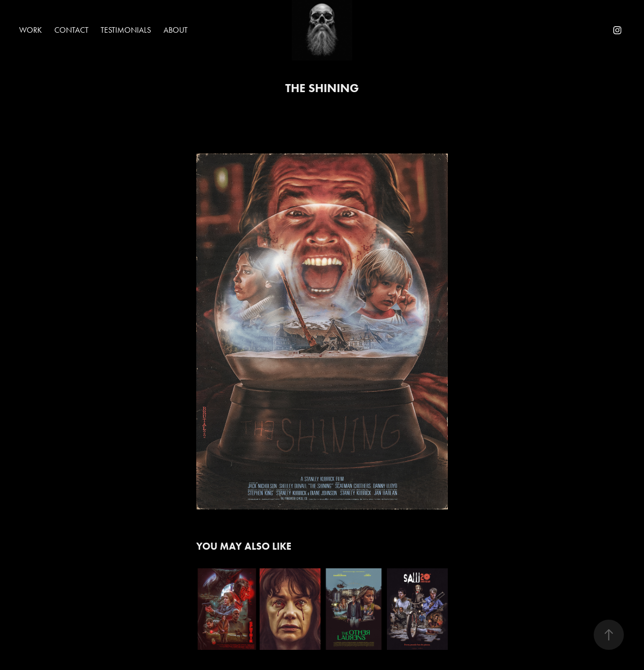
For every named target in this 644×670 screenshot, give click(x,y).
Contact (71, 30)
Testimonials (126, 30)
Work (30, 30)
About (176, 30)
